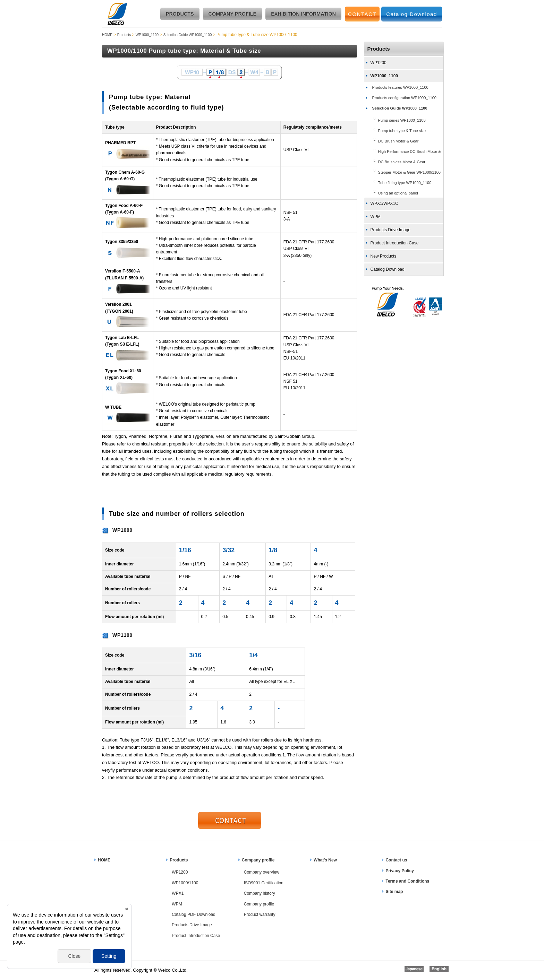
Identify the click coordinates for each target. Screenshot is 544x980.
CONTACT (362, 14)
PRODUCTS (180, 14)
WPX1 (178, 893)
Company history (260, 893)
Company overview (262, 872)
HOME (107, 35)
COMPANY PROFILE (233, 14)
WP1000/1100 (185, 883)
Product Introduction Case (395, 243)
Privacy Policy (399, 871)
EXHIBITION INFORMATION (303, 14)
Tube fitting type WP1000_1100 (405, 183)
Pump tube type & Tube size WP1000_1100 (395, 131)
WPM (376, 217)
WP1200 (379, 63)
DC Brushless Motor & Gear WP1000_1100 (395, 163)
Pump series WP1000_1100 (402, 120)
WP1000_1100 (147, 35)
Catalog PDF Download (193, 914)
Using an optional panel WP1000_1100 (391, 194)
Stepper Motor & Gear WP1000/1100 (409, 172)
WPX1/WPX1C (384, 203)
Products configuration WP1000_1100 (404, 98)
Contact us (396, 860)
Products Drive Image (390, 230)
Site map (394, 892)
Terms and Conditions (407, 881)
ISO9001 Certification (264, 883)
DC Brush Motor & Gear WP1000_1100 (392, 142)
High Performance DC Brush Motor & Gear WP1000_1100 (403, 152)
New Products (384, 256)
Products (124, 35)
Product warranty (260, 914)
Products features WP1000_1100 (400, 87)
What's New (325, 860)
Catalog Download (412, 14)
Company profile (258, 860)
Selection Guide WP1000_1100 (188, 35)
